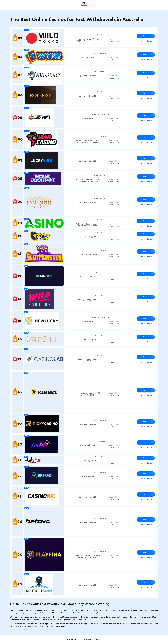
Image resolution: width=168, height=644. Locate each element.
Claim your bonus (145, 41)
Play (144, 36)
